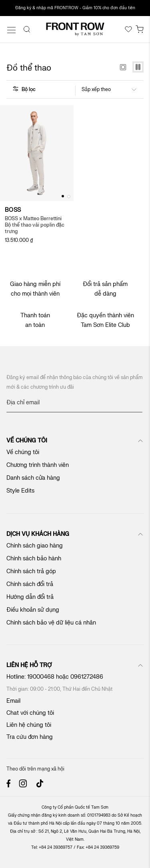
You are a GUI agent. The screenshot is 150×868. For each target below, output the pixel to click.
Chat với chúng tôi (30, 713)
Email (13, 701)
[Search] (27, 29)
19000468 (41, 677)
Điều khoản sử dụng (33, 610)
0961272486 (88, 677)
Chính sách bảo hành (34, 559)
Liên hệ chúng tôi (29, 725)
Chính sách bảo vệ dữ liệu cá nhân (51, 623)
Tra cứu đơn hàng (30, 737)
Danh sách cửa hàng (33, 478)
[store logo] (75, 29)
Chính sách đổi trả (30, 584)
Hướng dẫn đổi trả (30, 597)
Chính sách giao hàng (35, 546)
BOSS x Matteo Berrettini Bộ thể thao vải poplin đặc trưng (35, 225)
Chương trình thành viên (38, 465)
